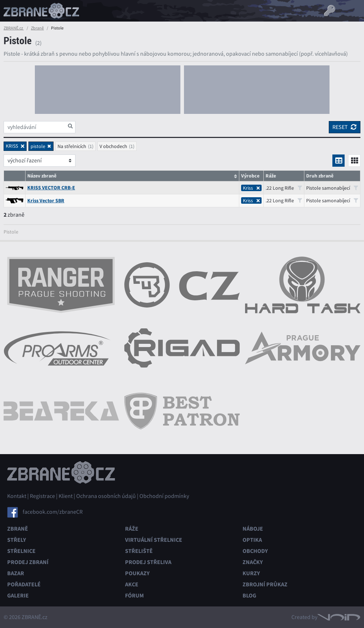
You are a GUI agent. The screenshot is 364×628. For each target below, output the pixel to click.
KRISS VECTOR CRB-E (51, 188)
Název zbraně (42, 176)
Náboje (253, 529)
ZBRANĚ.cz (14, 28)
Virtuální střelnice (154, 540)
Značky (253, 562)
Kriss (251, 188)
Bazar (16, 573)
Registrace (42, 496)
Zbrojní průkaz (265, 584)
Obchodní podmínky (164, 496)
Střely (17, 540)
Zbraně (37, 28)
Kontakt (17, 496)
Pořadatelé (24, 584)
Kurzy (251, 573)
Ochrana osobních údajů (106, 496)
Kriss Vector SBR (46, 201)
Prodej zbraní (28, 562)
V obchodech (113, 146)
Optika (252, 540)
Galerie (18, 595)
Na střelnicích (72, 146)
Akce (132, 584)
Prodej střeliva (148, 562)
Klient (66, 496)
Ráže (132, 529)
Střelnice (21, 551)
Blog (249, 595)
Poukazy (137, 573)
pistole (38, 146)
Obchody (255, 551)
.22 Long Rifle (284, 188)
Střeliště (139, 551)
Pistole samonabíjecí (332, 188)
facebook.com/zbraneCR (53, 512)
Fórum (134, 595)
